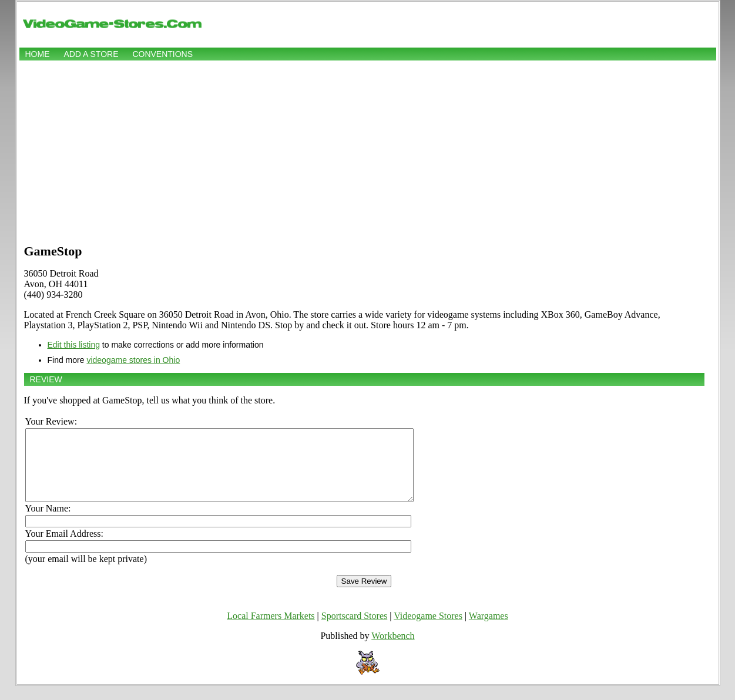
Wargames (489, 630)
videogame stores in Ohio (133, 360)
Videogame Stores (428, 630)
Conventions (162, 54)
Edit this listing (74, 345)
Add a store (91, 54)
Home (38, 54)
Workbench (393, 650)
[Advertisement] (368, 151)
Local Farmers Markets (271, 630)
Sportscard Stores (354, 630)
